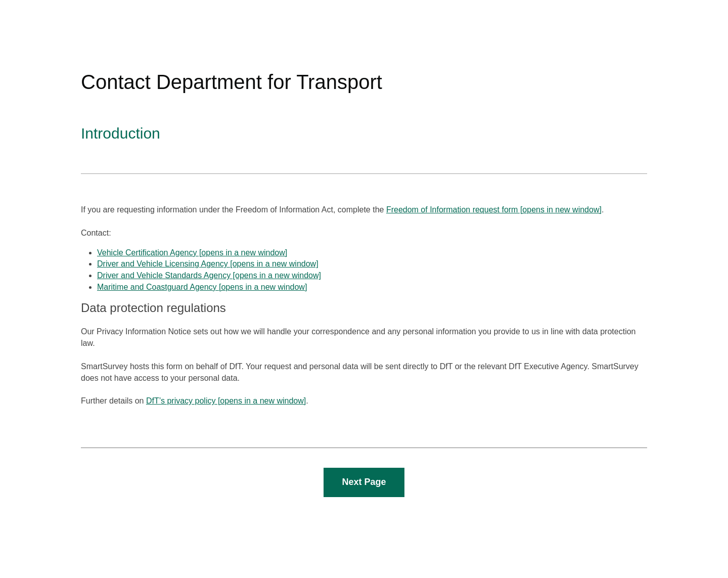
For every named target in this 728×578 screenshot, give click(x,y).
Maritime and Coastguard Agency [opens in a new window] (202, 287)
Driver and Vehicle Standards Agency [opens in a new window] (209, 275)
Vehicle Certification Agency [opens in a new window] (192, 253)
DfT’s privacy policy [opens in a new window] (226, 401)
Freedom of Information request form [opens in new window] (494, 210)
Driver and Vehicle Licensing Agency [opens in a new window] (208, 264)
